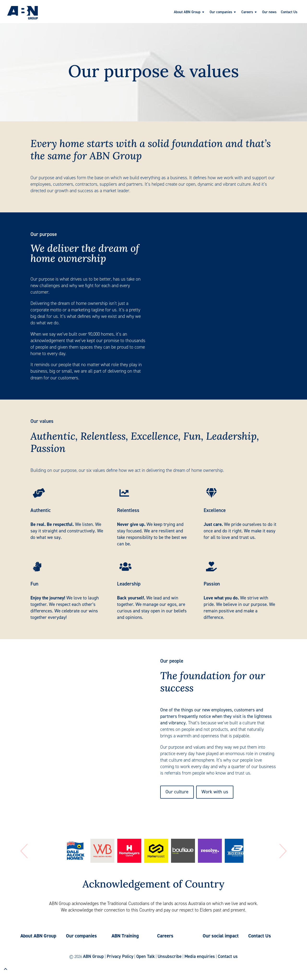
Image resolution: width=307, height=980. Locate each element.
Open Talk (145, 956)
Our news (269, 12)
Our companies (221, 12)
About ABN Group (187, 12)
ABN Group (93, 956)
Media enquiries (200, 956)
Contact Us (289, 12)
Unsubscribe (170, 956)
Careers (247, 12)
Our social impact (221, 936)
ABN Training (125, 936)
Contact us (228, 956)
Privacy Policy (120, 956)
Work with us (215, 792)
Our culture (177, 792)
